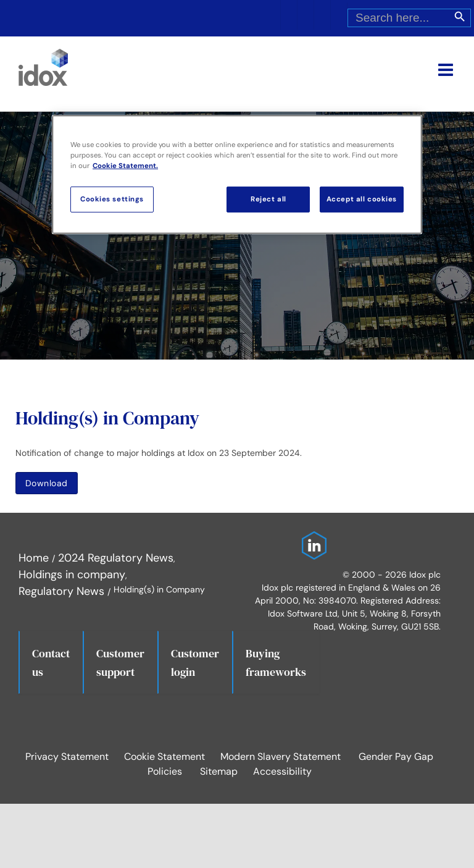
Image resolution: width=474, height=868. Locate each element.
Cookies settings (112, 199)
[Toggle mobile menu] (447, 70)
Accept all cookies (362, 199)
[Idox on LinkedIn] (311, 539)
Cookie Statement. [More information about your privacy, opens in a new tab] (125, 166)
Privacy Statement (67, 756)
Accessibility (282, 771)
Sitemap (219, 771)
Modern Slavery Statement (281, 756)
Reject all (268, 199)
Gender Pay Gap (396, 756)
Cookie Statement (164, 756)
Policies (165, 771)
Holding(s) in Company (107, 418)
